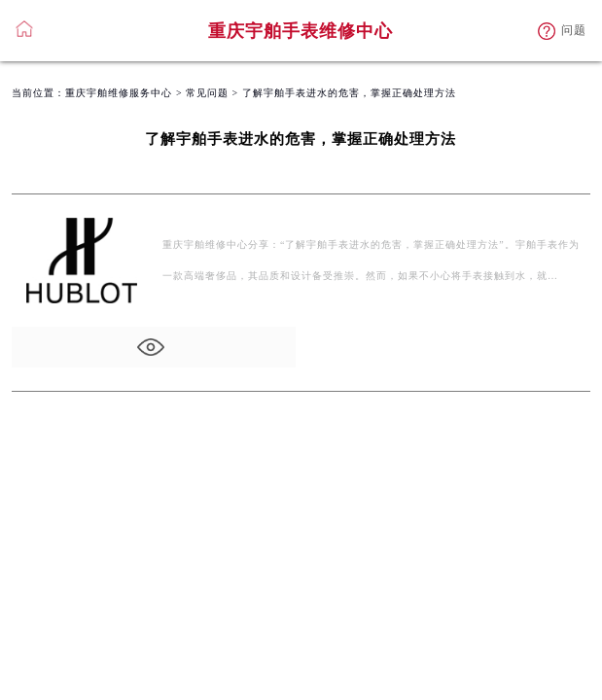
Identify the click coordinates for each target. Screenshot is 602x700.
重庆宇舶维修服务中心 (119, 93)
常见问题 (207, 93)
